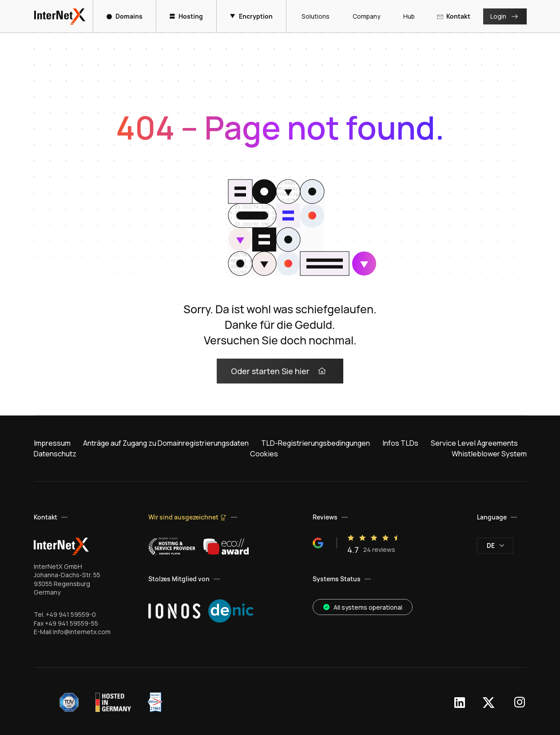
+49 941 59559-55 (71, 623)
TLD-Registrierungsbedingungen (316, 443)
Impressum (52, 443)
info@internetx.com (82, 632)
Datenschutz (55, 454)
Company (363, 16)
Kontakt (453, 16)
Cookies (264, 454)
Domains (125, 16)
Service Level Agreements (474, 443)
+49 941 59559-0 (71, 614)
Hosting (186, 16)
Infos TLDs (400, 443)
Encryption (251, 16)
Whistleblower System (489, 454)
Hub (405, 16)
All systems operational (363, 607)
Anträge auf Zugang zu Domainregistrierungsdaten (166, 443)
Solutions (312, 16)
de (495, 545)
